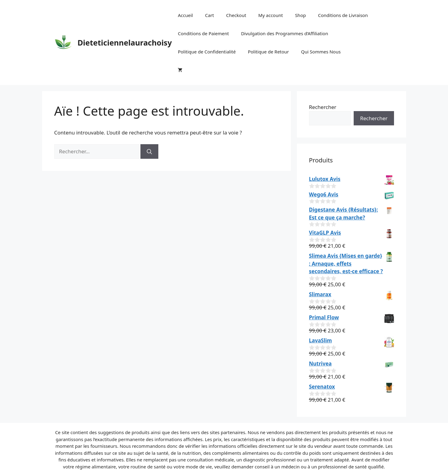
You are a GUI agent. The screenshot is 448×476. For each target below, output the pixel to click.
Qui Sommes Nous (321, 52)
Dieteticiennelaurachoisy (125, 42)
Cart (210, 15)
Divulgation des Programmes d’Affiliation (285, 33)
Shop (301, 15)
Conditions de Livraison (343, 15)
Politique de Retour (268, 52)
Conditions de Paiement (203, 33)
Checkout (236, 15)
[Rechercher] (149, 151)
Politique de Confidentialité (207, 52)
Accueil (185, 15)
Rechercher (323, 107)
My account (271, 15)
